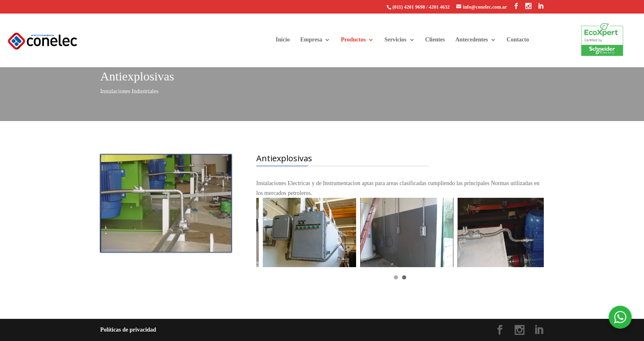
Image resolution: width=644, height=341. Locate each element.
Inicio (283, 40)
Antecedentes (472, 40)
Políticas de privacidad (128, 330)
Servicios (396, 40)
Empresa (311, 40)
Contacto (518, 40)
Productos (353, 40)
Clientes (435, 40)
